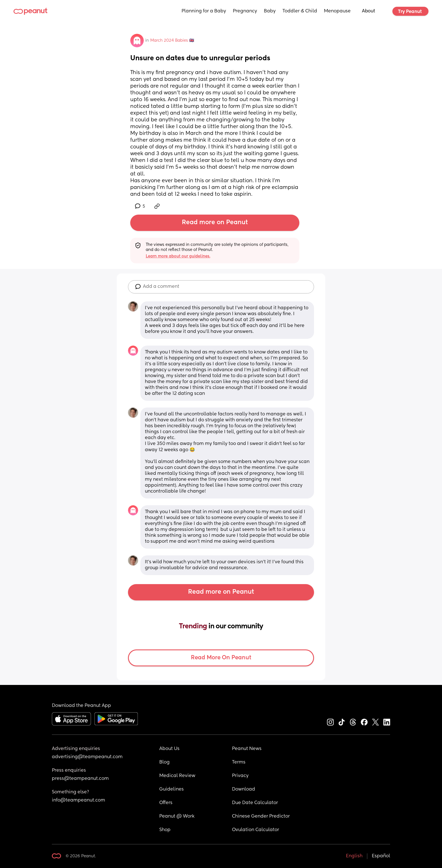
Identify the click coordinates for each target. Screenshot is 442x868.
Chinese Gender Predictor (261, 816)
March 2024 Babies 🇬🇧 (172, 41)
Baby (270, 11)
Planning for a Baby (204, 11)
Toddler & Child (300, 11)
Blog (164, 762)
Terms (239, 762)
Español (381, 856)
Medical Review (177, 776)
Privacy (240, 776)
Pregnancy (245, 11)
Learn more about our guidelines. (178, 256)
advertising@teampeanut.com (87, 757)
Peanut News (247, 749)
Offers (166, 803)
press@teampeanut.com (80, 779)
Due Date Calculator (255, 803)
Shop (165, 830)
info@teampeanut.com (79, 800)
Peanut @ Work (177, 816)
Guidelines (172, 789)
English (354, 856)
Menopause (337, 11)
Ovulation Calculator (256, 830)
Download (244, 789)
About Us (169, 749)
